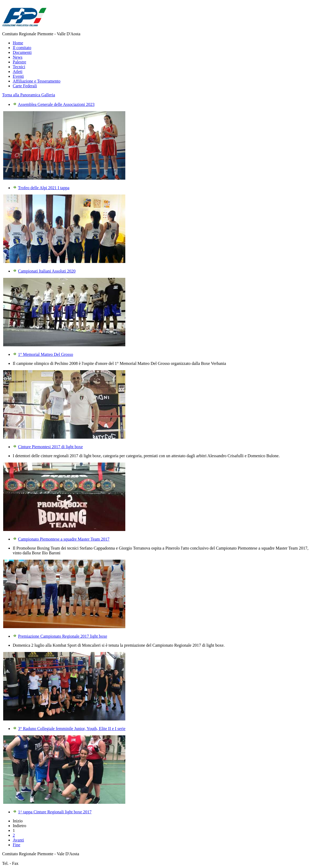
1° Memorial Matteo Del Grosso (46, 354)
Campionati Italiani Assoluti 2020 (47, 271)
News (18, 57)
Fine (16, 845)
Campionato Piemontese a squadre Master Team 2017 (64, 539)
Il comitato (22, 48)
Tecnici (19, 67)
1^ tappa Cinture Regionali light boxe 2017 (55, 812)
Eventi (18, 76)
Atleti (18, 72)
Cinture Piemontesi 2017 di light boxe (50, 447)
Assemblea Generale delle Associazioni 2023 (56, 104)
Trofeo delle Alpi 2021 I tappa (44, 188)
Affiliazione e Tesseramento (37, 81)
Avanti (18, 840)
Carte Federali (25, 86)
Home (18, 43)
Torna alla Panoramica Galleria (29, 95)
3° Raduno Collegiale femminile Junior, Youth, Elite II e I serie (72, 729)
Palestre (20, 62)
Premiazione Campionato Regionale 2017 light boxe (63, 636)
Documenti (22, 52)
